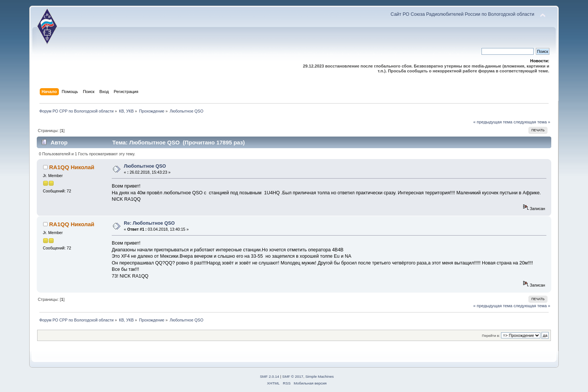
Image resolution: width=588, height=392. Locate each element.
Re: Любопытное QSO (149, 223)
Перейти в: (491, 336)
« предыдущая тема (493, 122)
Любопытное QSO (145, 166)
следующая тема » (532, 122)
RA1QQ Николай (72, 167)
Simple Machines (319, 376)
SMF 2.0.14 (270, 376)
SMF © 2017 (293, 376)
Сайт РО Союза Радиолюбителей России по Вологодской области (463, 14)
